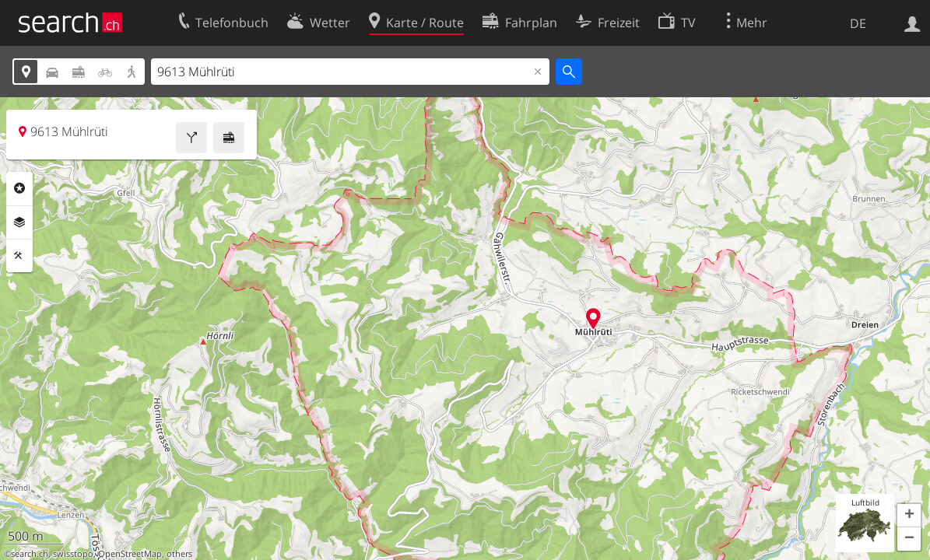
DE (858, 23)
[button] (909, 516)
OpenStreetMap (130, 554)
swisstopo (73, 554)
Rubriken (19, 188)
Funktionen (19, 256)
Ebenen (19, 222)
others (179, 554)
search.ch (30, 554)
